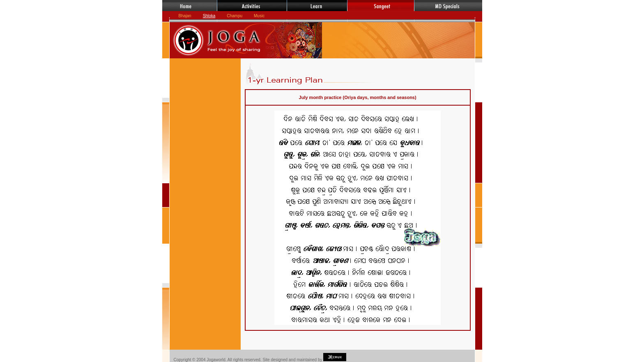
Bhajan (185, 16)
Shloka (209, 16)
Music (259, 16)
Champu (235, 16)
